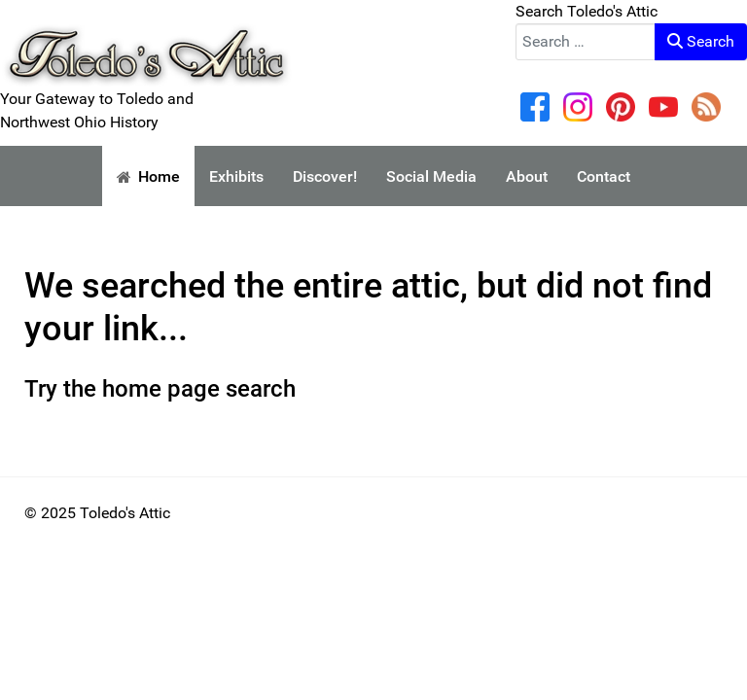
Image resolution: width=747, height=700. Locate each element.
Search (701, 41)
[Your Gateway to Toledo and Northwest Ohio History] (146, 42)
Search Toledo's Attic (587, 11)
